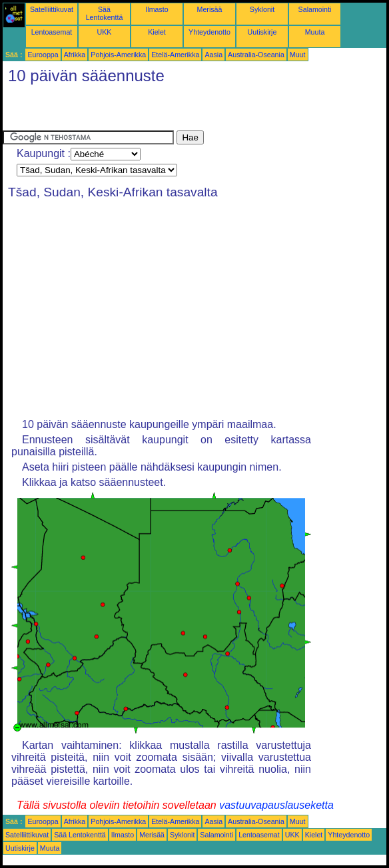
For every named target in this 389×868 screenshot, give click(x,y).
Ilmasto (157, 9)
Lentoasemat (52, 32)
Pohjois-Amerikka (118, 55)
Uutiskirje (262, 32)
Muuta (315, 32)
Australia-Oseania (256, 55)
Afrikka (75, 55)
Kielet (157, 32)
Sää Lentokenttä (105, 13)
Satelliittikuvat (52, 9)
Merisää (210, 9)
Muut (298, 55)
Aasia (213, 55)
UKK (105, 32)
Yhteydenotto (209, 32)
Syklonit (262, 9)
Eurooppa (43, 55)
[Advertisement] (159, 110)
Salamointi (315, 9)
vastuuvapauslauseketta (276, 805)
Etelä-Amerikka (175, 55)
